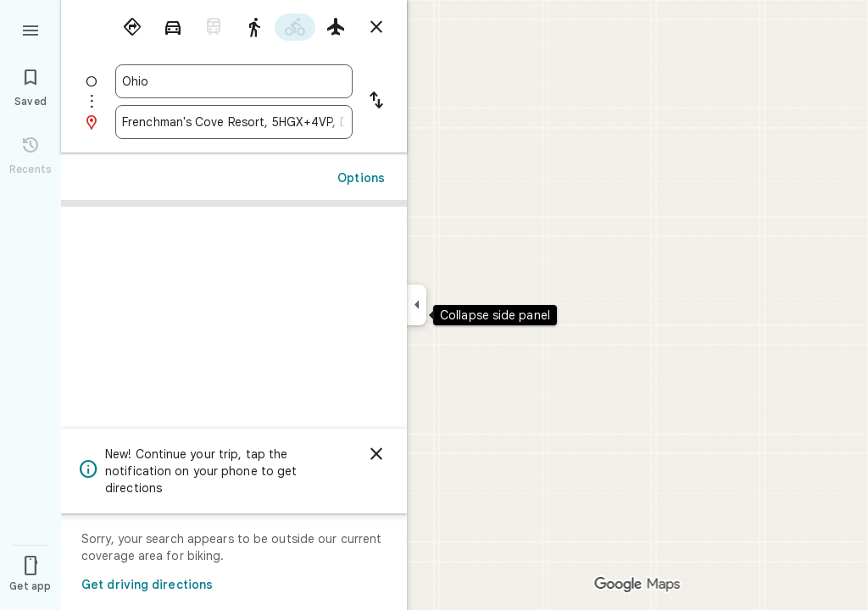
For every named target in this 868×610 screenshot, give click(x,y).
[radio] (132, 27)
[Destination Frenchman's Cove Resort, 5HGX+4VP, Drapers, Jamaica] (234, 122)
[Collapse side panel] (417, 305)
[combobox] (234, 81)
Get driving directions (147, 585)
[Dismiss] (376, 454)
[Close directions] (376, 27)
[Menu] (31, 29)
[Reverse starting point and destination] (376, 102)
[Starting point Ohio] (234, 81)
